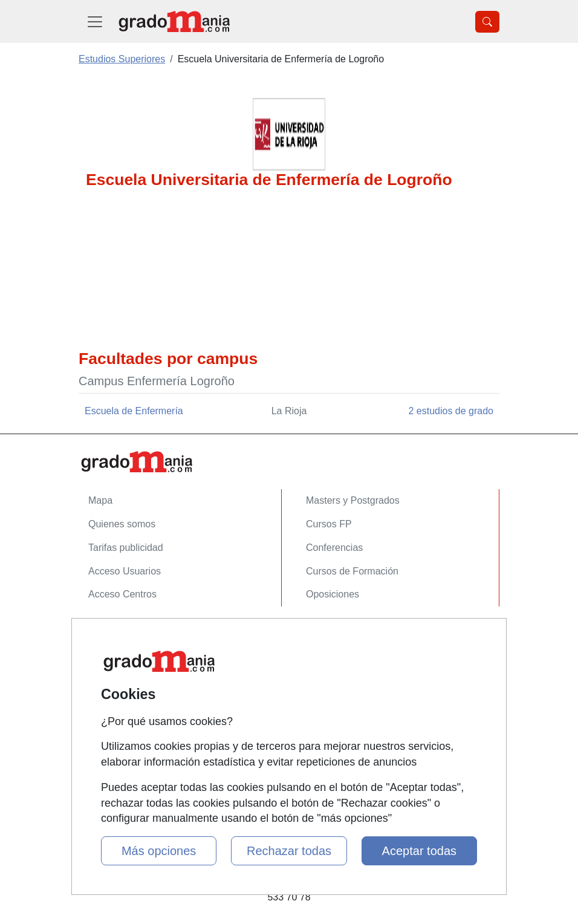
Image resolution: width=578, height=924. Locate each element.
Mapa (100, 500)
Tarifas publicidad (126, 548)
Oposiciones (333, 594)
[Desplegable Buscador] (487, 22)
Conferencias (334, 548)
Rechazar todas (289, 851)
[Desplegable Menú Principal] (95, 21)
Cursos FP (329, 524)
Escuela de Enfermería (134, 411)
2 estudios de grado (451, 411)
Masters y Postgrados (353, 500)
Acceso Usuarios (125, 571)
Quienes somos (122, 524)
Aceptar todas (419, 851)
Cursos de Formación (352, 571)
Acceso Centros (122, 594)
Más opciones (159, 851)
